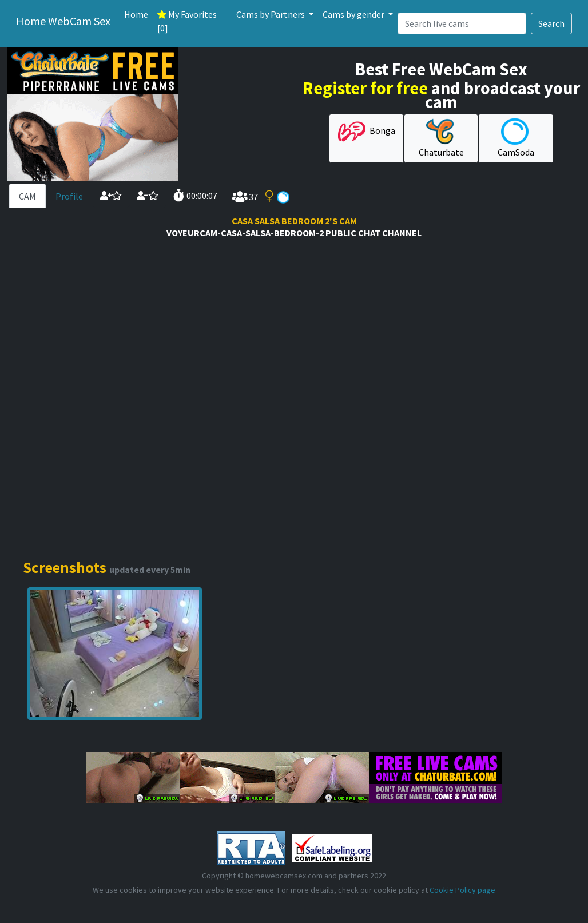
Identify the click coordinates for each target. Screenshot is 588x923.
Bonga (367, 132)
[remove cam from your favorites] (148, 196)
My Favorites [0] (187, 21)
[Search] (462, 23)
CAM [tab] (27, 196)
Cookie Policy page (462, 890)
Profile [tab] (69, 196)
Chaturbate (441, 138)
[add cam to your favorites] (111, 196)
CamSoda (516, 138)
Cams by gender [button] (354, 14)
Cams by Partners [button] (271, 14)
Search (551, 23)
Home (136, 14)
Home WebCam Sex (63, 21)
